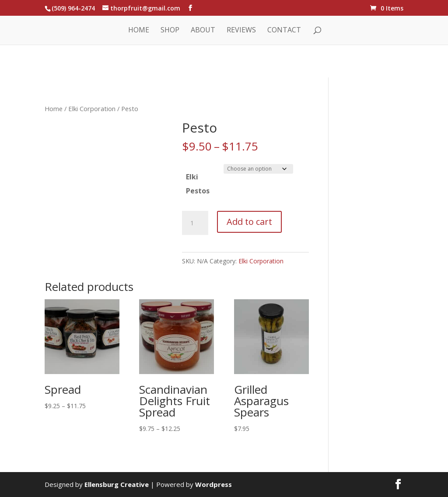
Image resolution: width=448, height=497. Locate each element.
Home (139, 31)
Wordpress (213, 484)
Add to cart (249, 222)
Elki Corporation (92, 108)
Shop (170, 31)
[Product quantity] (195, 223)
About (203, 31)
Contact (284, 31)
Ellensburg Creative (117, 484)
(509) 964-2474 (73, 8)
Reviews (241, 31)
